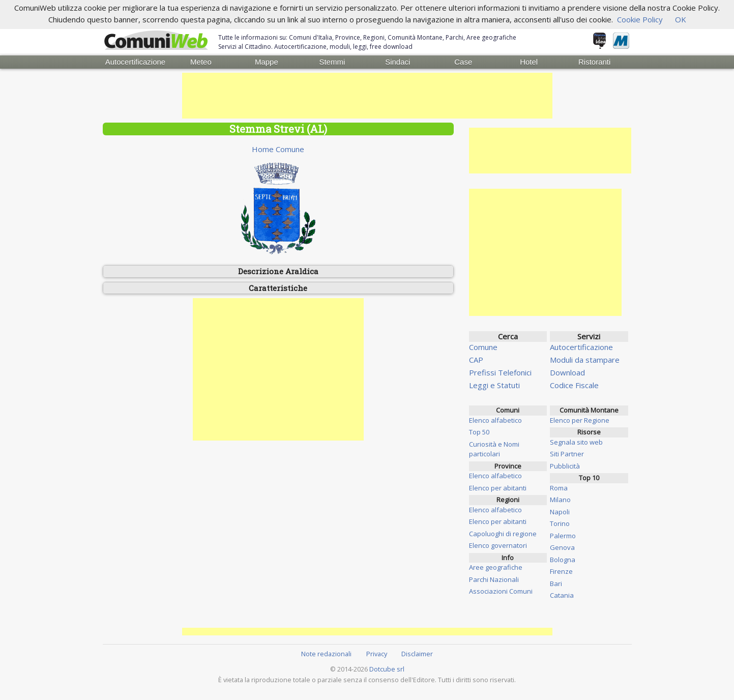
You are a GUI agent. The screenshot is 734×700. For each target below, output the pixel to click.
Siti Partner (567, 454)
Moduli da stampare (585, 360)
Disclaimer (417, 654)
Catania (562, 595)
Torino (560, 523)
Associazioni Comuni (501, 591)
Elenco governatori (498, 545)
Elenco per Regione (580, 420)
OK (681, 19)
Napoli (560, 512)
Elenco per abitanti (498, 488)
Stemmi (332, 62)
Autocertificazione (135, 62)
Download (567, 372)
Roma (559, 488)
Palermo (563, 536)
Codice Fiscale (574, 385)
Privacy (377, 654)
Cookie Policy (640, 19)
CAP (476, 360)
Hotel (529, 62)
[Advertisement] (367, 96)
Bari (556, 584)
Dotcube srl (387, 669)
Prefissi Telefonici (500, 372)
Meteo (201, 62)
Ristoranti (594, 62)
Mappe (267, 62)
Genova (562, 547)
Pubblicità (565, 466)
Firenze (561, 571)
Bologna (563, 560)
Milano (560, 500)
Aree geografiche (496, 567)
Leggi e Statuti (494, 385)
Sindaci (398, 62)
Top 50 (479, 432)
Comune (483, 347)
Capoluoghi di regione (503, 534)
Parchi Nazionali (494, 579)
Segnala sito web (576, 442)
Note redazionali (326, 654)
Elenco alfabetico (495, 420)
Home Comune (278, 149)
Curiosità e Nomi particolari (494, 449)
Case (463, 62)
